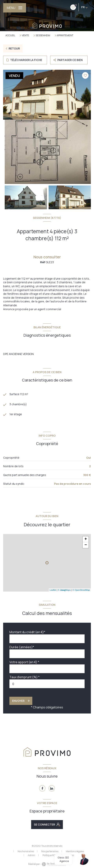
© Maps (64, 590)
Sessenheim (43, 35)
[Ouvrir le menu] (15, 8)
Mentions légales (75, 851)
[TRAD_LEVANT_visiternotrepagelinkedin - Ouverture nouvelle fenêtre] (52, 788)
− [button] (86, 545)
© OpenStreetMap (81, 590)
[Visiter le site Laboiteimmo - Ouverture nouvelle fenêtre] (53, 864)
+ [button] (86, 539)
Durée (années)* (22, 647)
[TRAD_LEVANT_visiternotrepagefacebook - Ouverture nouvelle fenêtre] (42, 788)
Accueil (10, 35)
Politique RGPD (50, 855)
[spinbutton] (47, 684)
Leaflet (53, 590)
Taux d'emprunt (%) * (24, 677)
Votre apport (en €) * (24, 662)
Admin (31, 855)
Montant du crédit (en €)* (27, 632)
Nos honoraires (26, 851)
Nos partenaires (50, 851)
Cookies (70, 855)
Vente (25, 35)
